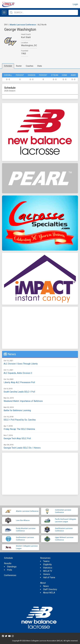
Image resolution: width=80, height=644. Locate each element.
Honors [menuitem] (47, 574)
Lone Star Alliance (23, 520)
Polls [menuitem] (10, 570)
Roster (19, 66)
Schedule (8, 66)
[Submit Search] (11, 12)
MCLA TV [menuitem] (48, 571)
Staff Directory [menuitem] (50, 589)
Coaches (30, 66)
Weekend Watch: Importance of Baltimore (23, 401)
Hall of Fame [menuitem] (49, 577)
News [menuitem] (46, 586)
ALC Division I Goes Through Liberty (21, 364)
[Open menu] (4, 12)
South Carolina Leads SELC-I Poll (19, 392)
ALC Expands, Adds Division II (18, 373)
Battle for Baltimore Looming (17, 410)
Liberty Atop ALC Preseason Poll (19, 382)
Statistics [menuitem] (48, 568)
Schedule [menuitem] (8, 558)
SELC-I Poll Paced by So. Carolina (20, 420)
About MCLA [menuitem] (49, 593)
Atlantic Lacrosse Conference (23, 25)
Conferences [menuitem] (10, 575)
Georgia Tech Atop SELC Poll (17, 438)
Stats (40, 66)
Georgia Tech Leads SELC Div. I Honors (22, 448)
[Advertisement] (40, 328)
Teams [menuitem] (46, 561)
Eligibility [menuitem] (47, 564)
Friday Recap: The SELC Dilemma (19, 429)
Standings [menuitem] (12, 567)
